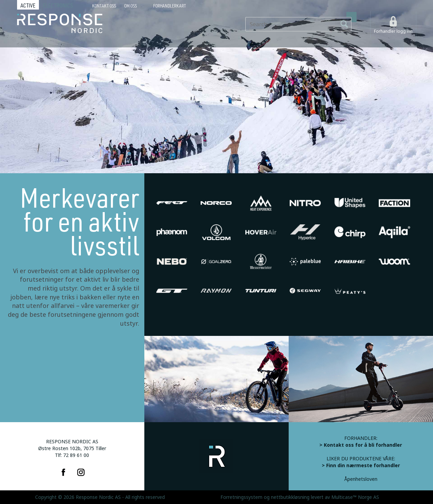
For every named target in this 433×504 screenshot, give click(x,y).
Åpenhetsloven (361, 479)
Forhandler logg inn (393, 31)
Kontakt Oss (104, 6)
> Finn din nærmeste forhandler (361, 465)
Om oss (131, 6)
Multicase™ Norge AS (355, 497)
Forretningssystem (241, 497)
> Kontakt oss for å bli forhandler (361, 445)
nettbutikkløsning (290, 497)
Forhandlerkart (170, 6)
